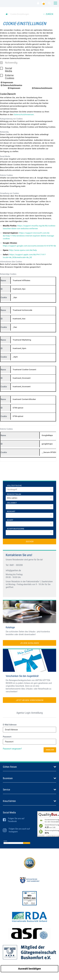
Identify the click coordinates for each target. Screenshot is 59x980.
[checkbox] (1, 63)
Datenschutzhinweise (11, 85)
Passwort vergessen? (12, 749)
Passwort (7, 737)
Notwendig (9, 63)
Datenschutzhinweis (42, 88)
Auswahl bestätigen (29, 969)
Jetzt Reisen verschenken (30, 700)
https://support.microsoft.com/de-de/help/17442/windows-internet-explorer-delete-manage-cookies (29, 236)
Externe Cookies (7, 77)
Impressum (7, 82)
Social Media (6, 70)
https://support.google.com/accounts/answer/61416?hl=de (29, 246)
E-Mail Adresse (10, 725)
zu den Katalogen (29, 643)
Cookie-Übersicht (8, 94)
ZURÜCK (48, 14)
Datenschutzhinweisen (24, 115)
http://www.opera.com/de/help (23, 250)
